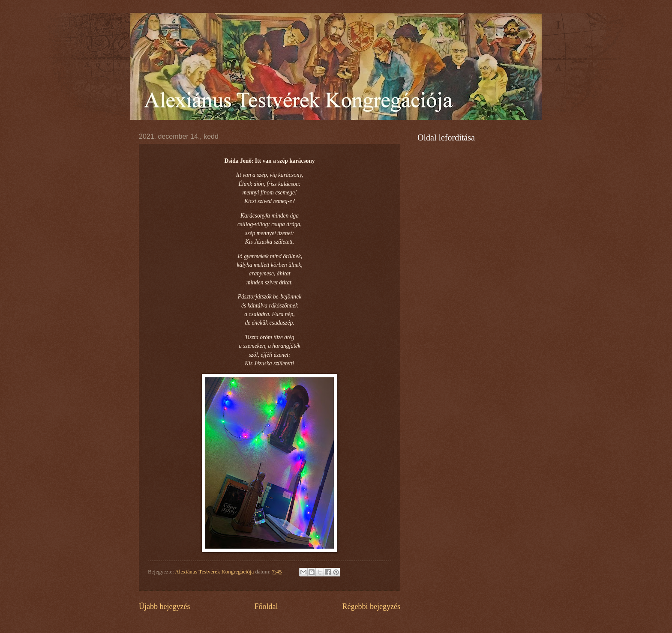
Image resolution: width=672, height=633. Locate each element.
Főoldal (266, 606)
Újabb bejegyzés (165, 606)
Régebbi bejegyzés (371, 606)
